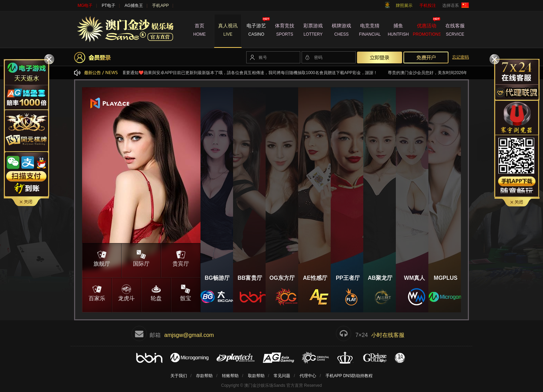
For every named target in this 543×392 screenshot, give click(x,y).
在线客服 (455, 31)
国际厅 (141, 258)
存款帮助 (204, 376)
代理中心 (308, 376)
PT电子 (109, 6)
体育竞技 (285, 31)
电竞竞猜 (370, 31)
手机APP (160, 6)
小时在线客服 (388, 335)
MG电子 (85, 6)
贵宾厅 (181, 258)
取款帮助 (256, 376)
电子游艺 (256, 31)
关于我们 (179, 376)
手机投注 (428, 6)
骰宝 (186, 292)
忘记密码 (461, 57)
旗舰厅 (102, 258)
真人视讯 (228, 31)
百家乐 (97, 292)
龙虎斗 (127, 292)
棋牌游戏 (341, 31)
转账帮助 (230, 376)
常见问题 (282, 376)
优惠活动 (427, 31)
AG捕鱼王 (134, 6)
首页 (199, 31)
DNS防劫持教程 (358, 376)
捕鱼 (398, 31)
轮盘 (156, 292)
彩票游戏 (313, 31)
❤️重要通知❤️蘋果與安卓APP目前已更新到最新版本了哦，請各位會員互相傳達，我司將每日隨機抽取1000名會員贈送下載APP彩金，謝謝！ (253, 73)
